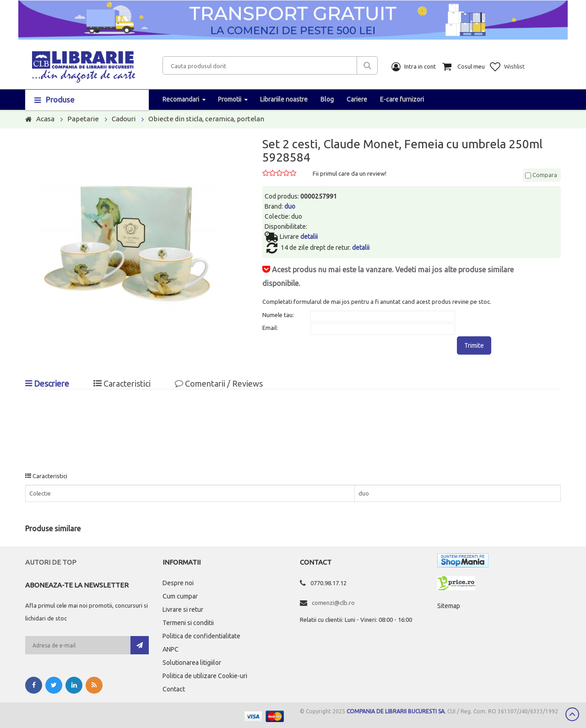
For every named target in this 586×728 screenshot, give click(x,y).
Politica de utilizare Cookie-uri (205, 676)
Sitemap (449, 606)
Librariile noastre (284, 99)
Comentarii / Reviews (219, 383)
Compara (541, 175)
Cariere (357, 99)
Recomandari (181, 99)
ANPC (171, 649)
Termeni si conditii (188, 623)
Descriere (47, 383)
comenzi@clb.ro (333, 603)
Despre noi (178, 583)
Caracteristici (122, 383)
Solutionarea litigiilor (192, 663)
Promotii (230, 99)
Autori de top (51, 562)
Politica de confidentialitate (201, 636)
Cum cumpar (180, 596)
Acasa (45, 119)
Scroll (572, 714)
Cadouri (124, 119)
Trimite (474, 345)
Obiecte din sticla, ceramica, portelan (206, 119)
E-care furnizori (402, 99)
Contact (174, 689)
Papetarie (83, 119)
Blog (327, 99)
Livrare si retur (183, 609)
